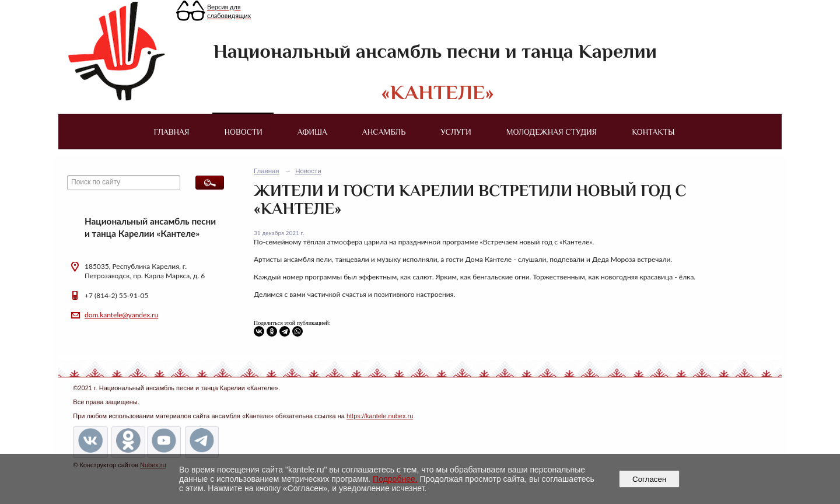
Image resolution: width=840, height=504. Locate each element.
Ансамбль (384, 132)
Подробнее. (395, 479)
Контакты (653, 132)
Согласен (650, 479)
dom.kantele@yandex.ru (121, 315)
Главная (171, 132)
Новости (244, 132)
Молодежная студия (552, 132)
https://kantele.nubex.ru (380, 416)
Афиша (312, 132)
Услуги (456, 132)
